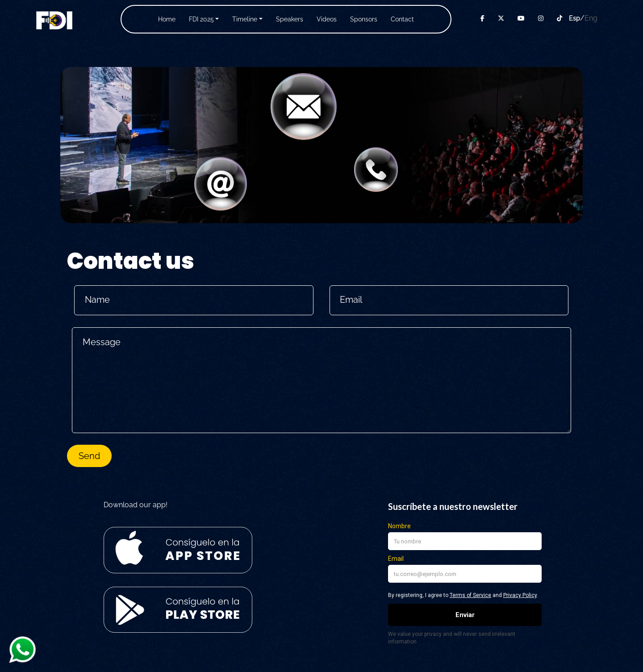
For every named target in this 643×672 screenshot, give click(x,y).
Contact (402, 19)
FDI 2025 (201, 19)
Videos (327, 19)
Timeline (245, 19)
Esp (574, 18)
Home (167, 19)
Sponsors (364, 19)
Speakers (290, 19)
